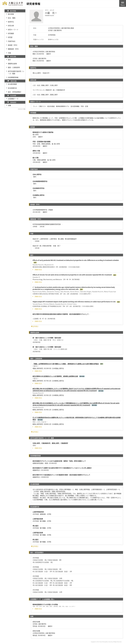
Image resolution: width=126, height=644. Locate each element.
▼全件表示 (35, 326)
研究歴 (10, 37)
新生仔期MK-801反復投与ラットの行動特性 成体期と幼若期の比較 (55, 376)
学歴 (9, 53)
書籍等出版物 (12, 64)
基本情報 (11, 14)
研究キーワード (13, 30)
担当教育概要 (12, 84)
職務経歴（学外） (14, 49)
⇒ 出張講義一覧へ (48, 599)
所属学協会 (12, 41)
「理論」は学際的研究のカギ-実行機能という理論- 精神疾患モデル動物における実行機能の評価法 (66, 364)
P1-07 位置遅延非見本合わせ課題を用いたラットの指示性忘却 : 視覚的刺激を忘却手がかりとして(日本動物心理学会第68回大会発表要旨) (77, 418)
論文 (9, 60)
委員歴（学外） (13, 45)
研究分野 (11, 26)
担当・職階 (12, 18)
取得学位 (11, 22)
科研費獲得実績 (13, 77)
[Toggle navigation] (123, 3)
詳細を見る (37, 270)
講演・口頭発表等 (14, 67)
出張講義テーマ (13, 99)
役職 (9, 105)
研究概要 (11, 33)
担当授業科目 (12, 88)
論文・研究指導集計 (15, 92)
